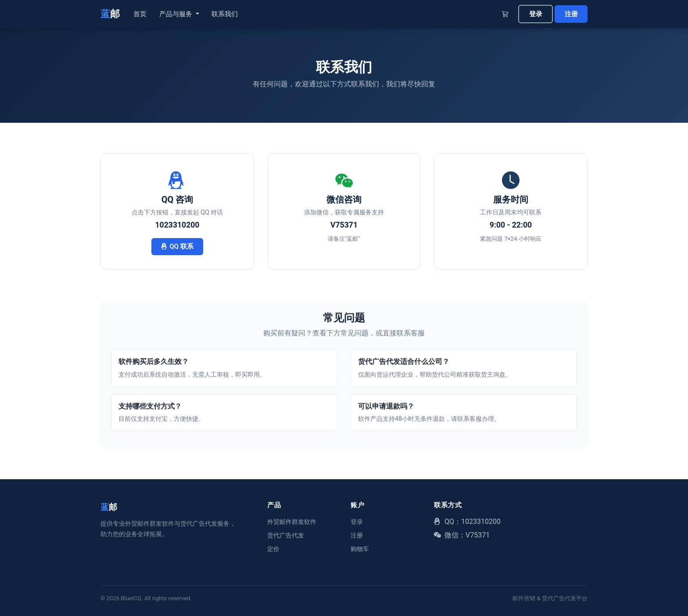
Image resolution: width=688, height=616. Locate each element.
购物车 (360, 549)
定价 (273, 549)
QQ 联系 (177, 246)
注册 (571, 14)
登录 (536, 14)
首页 (140, 14)
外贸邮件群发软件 (292, 522)
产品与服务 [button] (177, 14)
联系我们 (225, 14)
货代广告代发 (286, 535)
